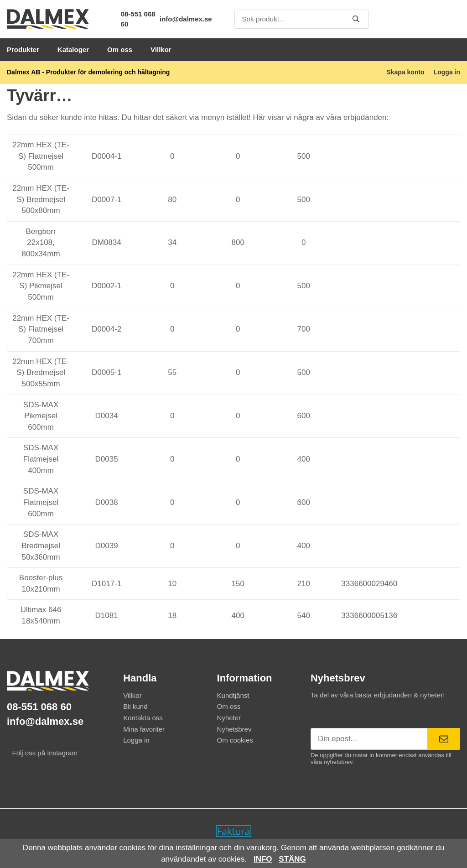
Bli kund (135, 706)
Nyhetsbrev (234, 729)
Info (263, 859)
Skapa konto (405, 72)
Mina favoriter (144, 729)
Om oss (120, 49)
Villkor (161, 49)
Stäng (292, 859)
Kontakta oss (143, 718)
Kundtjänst (233, 695)
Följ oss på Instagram (42, 753)
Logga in (447, 72)
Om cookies (235, 740)
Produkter (23, 49)
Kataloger (73, 49)
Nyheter (229, 718)
